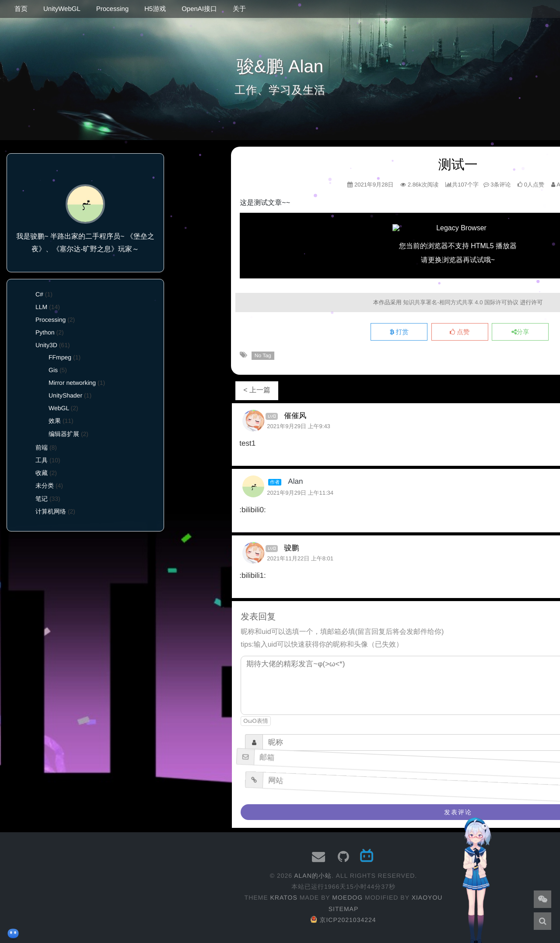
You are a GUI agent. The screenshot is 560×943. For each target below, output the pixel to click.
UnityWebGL (62, 9)
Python (45, 332)
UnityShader (65, 395)
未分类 (45, 486)
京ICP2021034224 (343, 920)
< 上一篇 (257, 390)
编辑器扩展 (64, 434)
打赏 (399, 332)
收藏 (42, 473)
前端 (42, 447)
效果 (55, 421)
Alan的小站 (313, 876)
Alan (295, 481)
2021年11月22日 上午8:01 (300, 558)
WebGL (59, 408)
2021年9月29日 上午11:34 (300, 493)
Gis (53, 370)
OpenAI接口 (199, 9)
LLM (41, 307)
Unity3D (46, 345)
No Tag (263, 355)
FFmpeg (60, 357)
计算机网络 (51, 511)
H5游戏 (155, 9)
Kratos (283, 897)
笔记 (42, 499)
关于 (239, 9)
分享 (520, 332)
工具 (42, 460)
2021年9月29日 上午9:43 (299, 426)
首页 (21, 9)
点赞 (460, 332)
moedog (347, 897)
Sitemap (343, 909)
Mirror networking (72, 383)
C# (39, 294)
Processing (112, 9)
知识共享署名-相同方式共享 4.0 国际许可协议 (461, 302)
